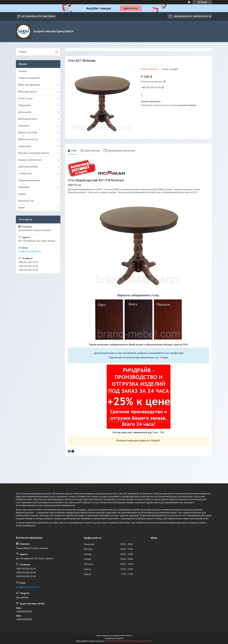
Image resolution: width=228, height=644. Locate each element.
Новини (22, 194)
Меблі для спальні (27, 92)
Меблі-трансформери (29, 85)
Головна (22, 71)
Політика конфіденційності (141, 641)
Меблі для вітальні (28, 119)
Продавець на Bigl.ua (114, 638)
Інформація (24, 187)
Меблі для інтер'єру (28, 139)
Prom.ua (129, 636)
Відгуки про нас (26, 201)
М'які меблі (24, 126)
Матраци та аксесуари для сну (34, 153)
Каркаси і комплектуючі (30, 160)
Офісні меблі (25, 105)
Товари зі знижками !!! (29, 78)
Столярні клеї (25, 174)
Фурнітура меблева (28, 167)
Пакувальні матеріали (29, 180)
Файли (22, 208)
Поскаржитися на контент (116, 641)
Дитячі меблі (25, 112)
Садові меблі (25, 146)
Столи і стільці (25, 98)
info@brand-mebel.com (30, 251)
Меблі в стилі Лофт (28, 133)
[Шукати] (57, 52)
